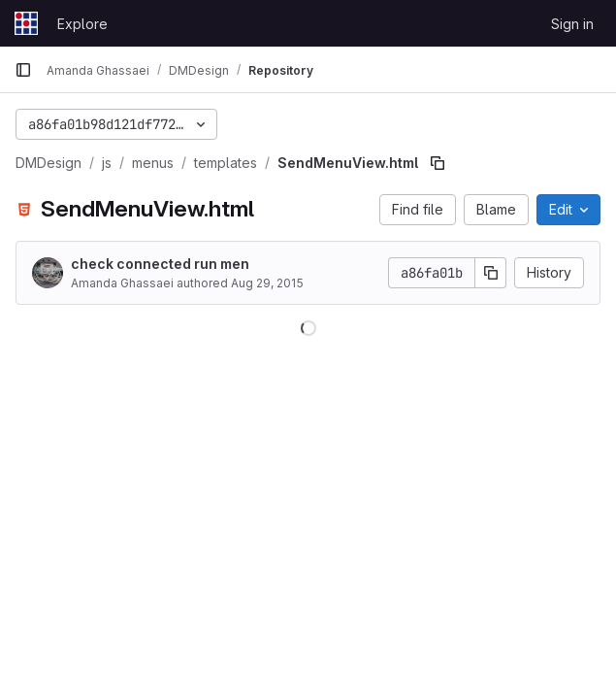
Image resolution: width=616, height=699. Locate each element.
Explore (82, 24)
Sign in (572, 24)
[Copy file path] (438, 163)
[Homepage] (26, 23)
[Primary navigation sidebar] (23, 70)
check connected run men (160, 264)
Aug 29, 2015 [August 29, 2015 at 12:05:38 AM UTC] (267, 283)
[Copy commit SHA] (491, 273)
